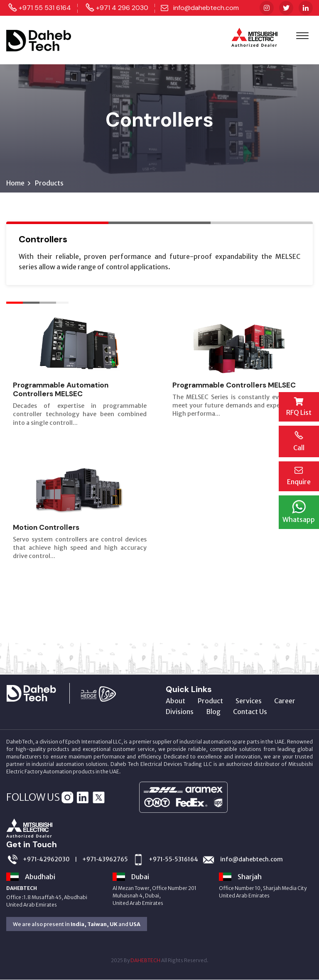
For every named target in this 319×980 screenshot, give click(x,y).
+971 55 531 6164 (45, 8)
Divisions (180, 712)
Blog (213, 712)
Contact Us (250, 712)
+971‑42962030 (46, 859)
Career (285, 701)
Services (249, 701)
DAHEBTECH (145, 961)
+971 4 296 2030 (122, 8)
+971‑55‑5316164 (173, 859)
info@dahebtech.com (206, 8)
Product (210, 701)
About (175, 701)
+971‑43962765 (105, 859)
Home (15, 183)
